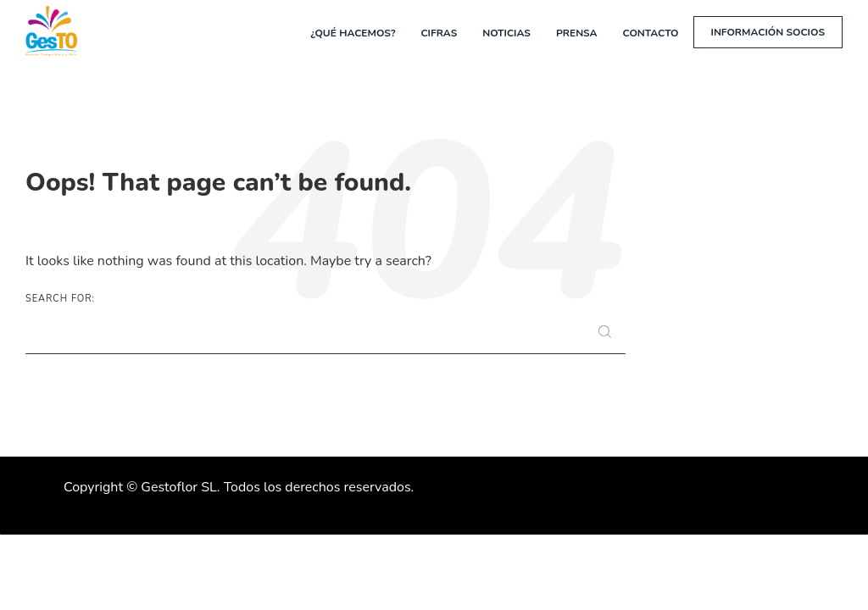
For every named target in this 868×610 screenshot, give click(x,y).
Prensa (577, 33)
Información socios (768, 32)
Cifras (439, 33)
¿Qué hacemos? (353, 33)
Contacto (651, 33)
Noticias (506, 33)
